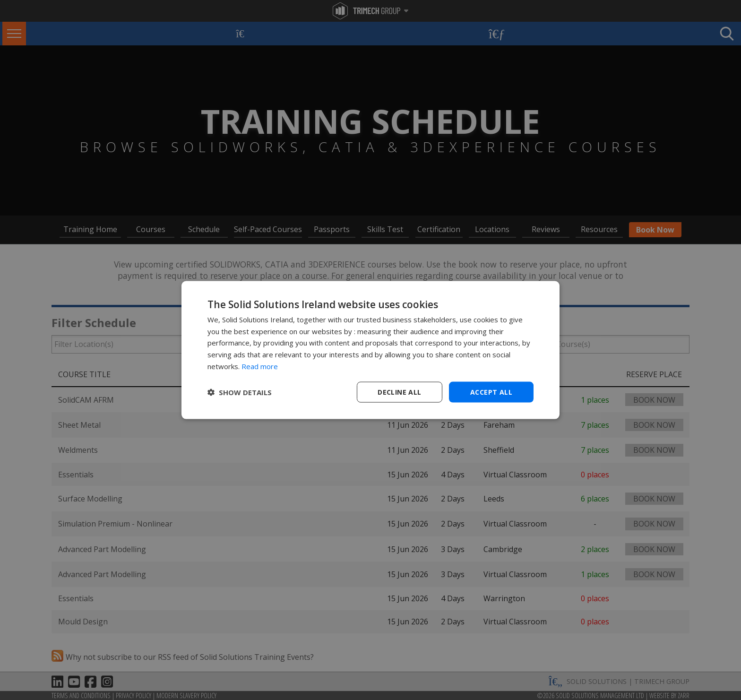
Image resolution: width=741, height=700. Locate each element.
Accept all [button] (491, 392)
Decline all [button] (399, 392)
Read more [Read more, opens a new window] (260, 366)
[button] (240, 392)
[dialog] (370, 350)
